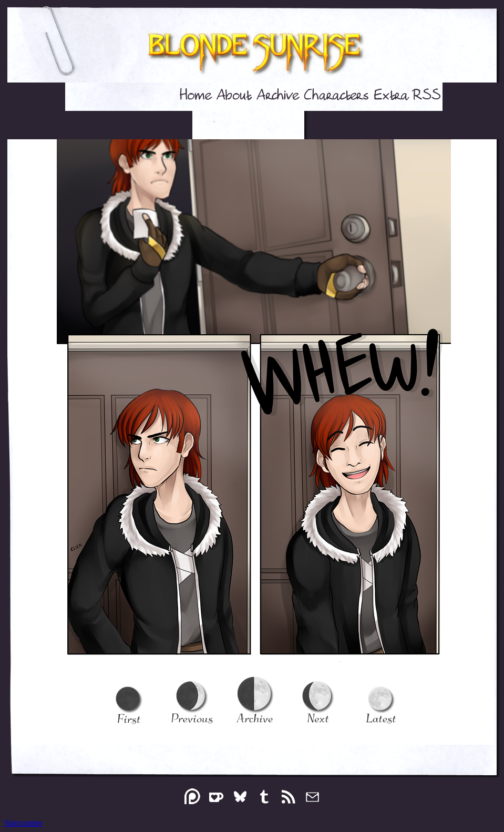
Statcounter (23, 823)
